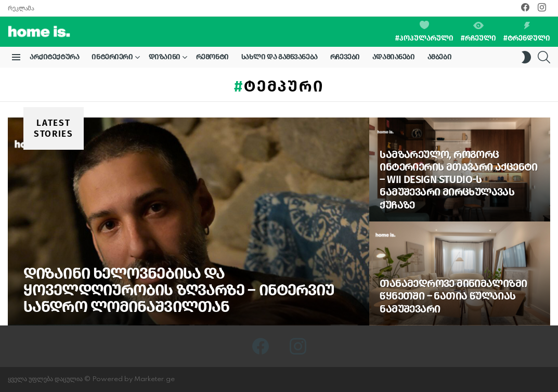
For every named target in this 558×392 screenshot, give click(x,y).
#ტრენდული (527, 32)
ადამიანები (394, 57)
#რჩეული (478, 32)
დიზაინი (165, 59)
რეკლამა (21, 8)
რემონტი (212, 57)
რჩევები (345, 57)
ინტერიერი (112, 59)
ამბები (439, 57)
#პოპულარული (424, 32)
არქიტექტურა (54, 57)
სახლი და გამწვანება (280, 57)
